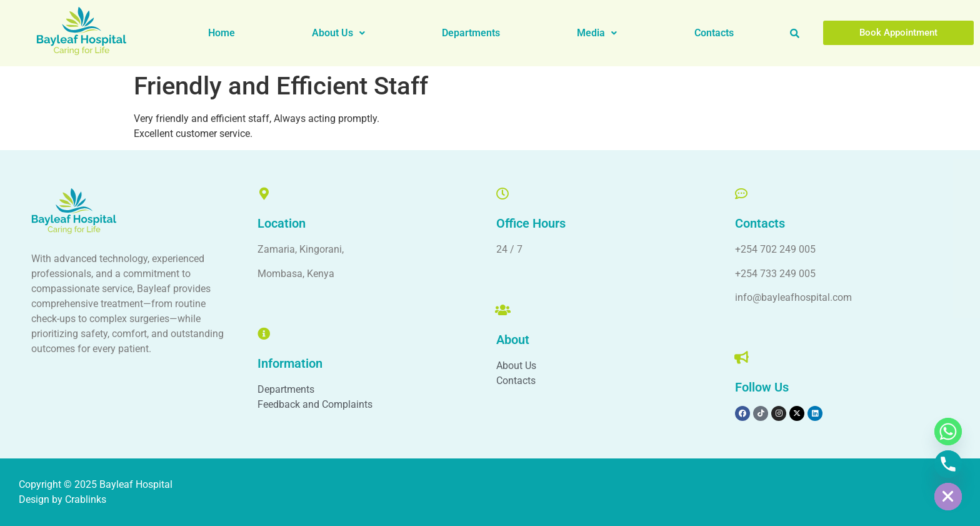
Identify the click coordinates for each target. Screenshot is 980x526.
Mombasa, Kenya (296, 274)
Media (597, 33)
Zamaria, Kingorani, (301, 249)
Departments (471, 33)
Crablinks (86, 499)
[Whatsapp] (948, 432)
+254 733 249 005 (775, 274)
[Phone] (948, 464)
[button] (338, 33)
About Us (338, 33)
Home (222, 33)
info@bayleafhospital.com (793, 297)
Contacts (714, 33)
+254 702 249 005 (775, 249)
